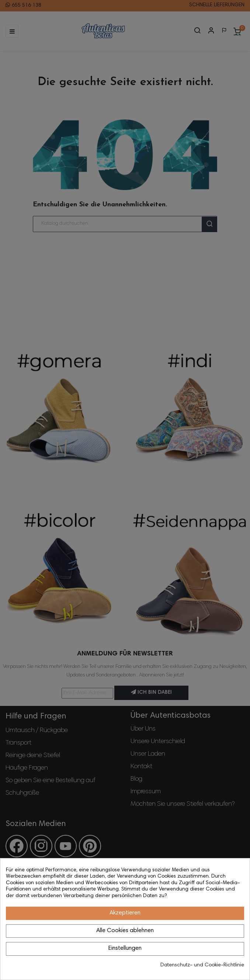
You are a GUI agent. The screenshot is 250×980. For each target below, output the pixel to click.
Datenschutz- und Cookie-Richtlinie (202, 965)
